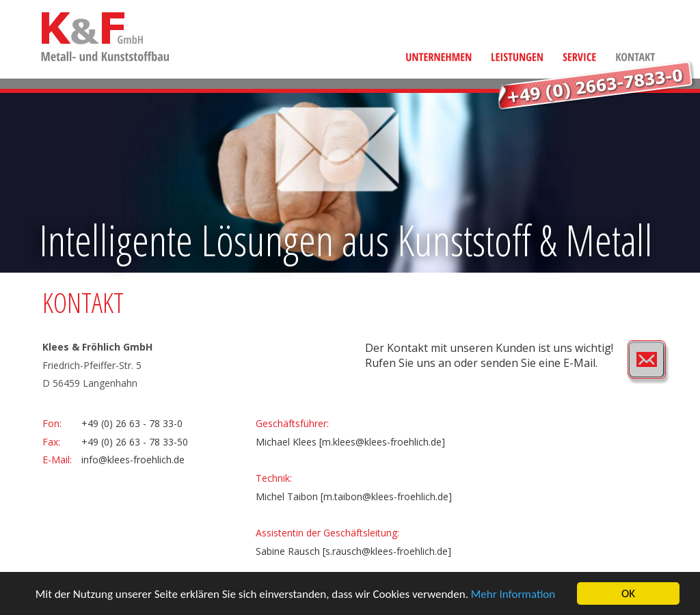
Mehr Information (513, 594)
